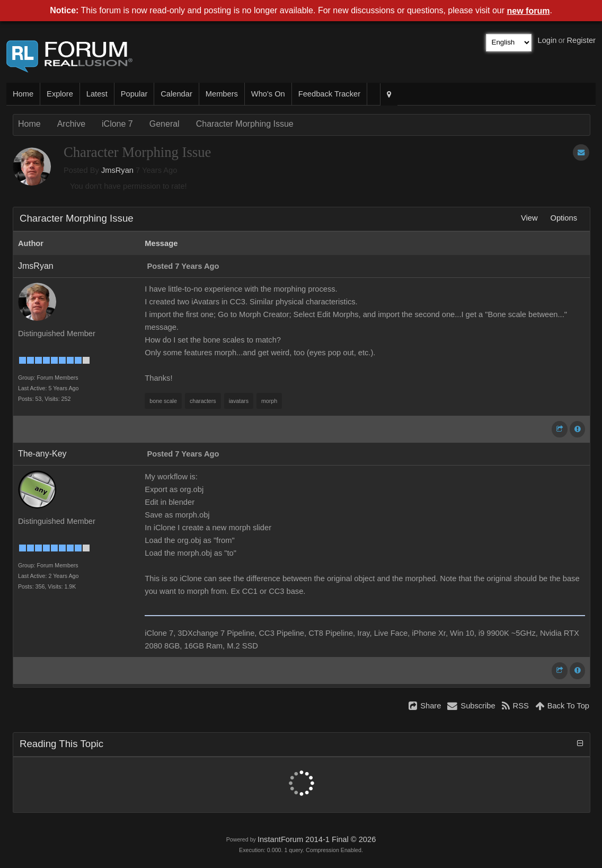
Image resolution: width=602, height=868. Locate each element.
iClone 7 (117, 124)
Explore (60, 94)
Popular (134, 94)
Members (222, 94)
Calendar (176, 94)
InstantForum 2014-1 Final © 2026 (317, 839)
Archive (71, 124)
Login (547, 40)
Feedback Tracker (329, 94)
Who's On (268, 94)
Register (581, 40)
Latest (97, 94)
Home (23, 94)
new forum (529, 11)
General (165, 124)
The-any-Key (42, 454)
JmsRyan (117, 170)
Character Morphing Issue (245, 124)
